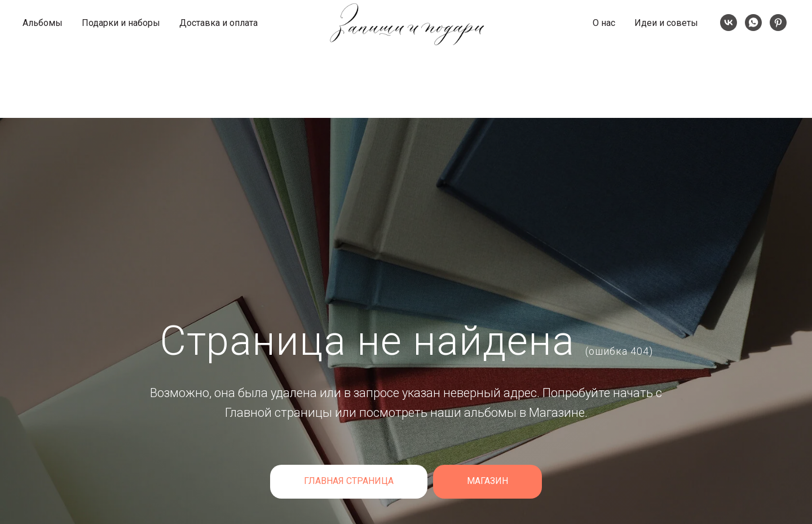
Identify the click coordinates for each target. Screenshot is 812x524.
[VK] (729, 23)
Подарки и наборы (121, 23)
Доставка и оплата (219, 23)
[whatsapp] (753, 23)
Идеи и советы (666, 23)
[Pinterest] (778, 23)
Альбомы (43, 23)
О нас (604, 23)
